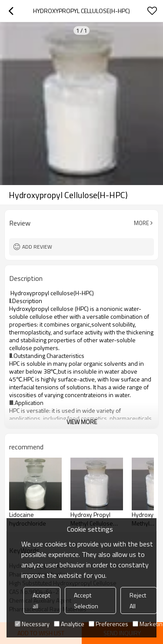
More (141, 223)
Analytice (69, 624)
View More (82, 422)
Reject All (138, 600)
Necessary (32, 624)
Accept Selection (86, 600)
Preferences (108, 624)
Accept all (41, 600)
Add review (37, 247)
